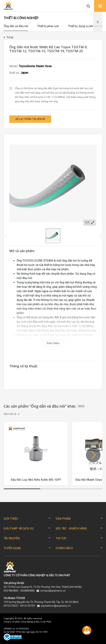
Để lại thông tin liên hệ (30, 119)
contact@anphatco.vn (53, 591)
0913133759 (28, 606)
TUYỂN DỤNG (12, 548)
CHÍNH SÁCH (64, 548)
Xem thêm (53, 343)
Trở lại (8, 37)
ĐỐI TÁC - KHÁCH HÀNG (71, 529)
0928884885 (28, 591)
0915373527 (11, 606)
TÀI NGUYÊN (12, 538)
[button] (93, 455)
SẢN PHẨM (63, 519)
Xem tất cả (12, 414)
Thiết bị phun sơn (48, 26)
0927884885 (11, 591)
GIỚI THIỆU (11, 519)
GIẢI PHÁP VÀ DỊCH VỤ (19, 529)
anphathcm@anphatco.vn (56, 606)
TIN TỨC (61, 538)
